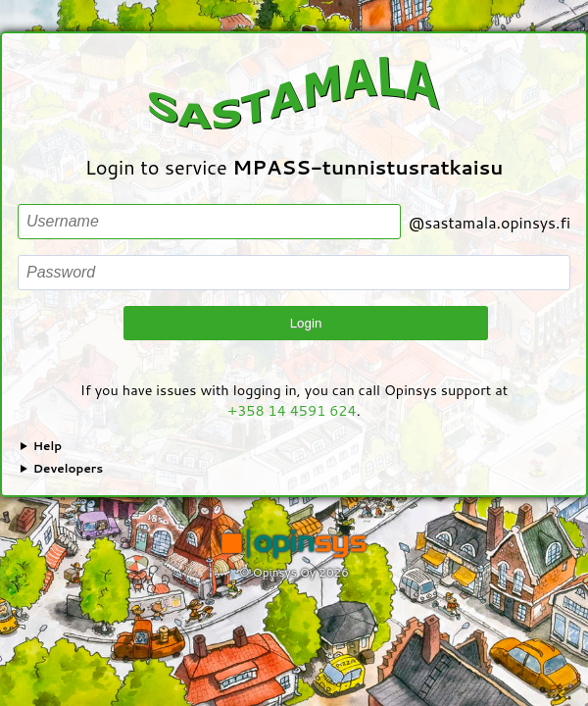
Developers (69, 468)
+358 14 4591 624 (292, 410)
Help (48, 446)
